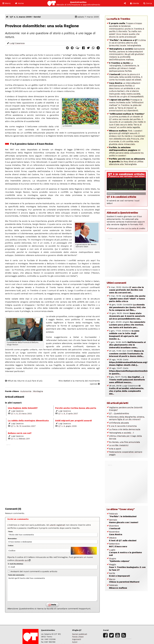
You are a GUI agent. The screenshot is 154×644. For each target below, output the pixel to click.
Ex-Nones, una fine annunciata (124, 442)
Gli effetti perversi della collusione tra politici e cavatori (126, 151)
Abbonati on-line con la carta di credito (127, 228)
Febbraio (123, 515)
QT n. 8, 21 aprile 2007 (68, 413)
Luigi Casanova (17, 43)
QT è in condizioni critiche (121, 197)
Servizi (37, 17)
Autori (75, 642)
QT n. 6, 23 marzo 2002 (21, 413)
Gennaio (124, 521)
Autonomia (26, 391)
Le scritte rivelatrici (119, 445)
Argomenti (77, 639)
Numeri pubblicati (80, 634)
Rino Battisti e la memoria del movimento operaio (79, 382)
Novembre (116, 533)
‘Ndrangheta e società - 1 (121, 433)
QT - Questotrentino (119, 413)
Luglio (125, 552)
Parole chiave (78, 637)
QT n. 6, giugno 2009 (67, 426)
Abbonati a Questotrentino (122, 213)
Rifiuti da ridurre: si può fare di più (24, 381)
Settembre (118, 545)
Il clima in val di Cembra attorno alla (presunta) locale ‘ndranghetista (127, 43)
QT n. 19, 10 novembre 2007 (23, 426)
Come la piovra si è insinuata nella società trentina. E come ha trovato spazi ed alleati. (126, 77)
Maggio (127, 567)
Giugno (119, 560)
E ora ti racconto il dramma (123, 426)
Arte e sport (115, 449)
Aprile (119, 574)
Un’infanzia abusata (119, 423)
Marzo (124, 581)
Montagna (38, 391)
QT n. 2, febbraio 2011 (20, 439)
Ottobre (123, 539)
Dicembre (115, 527)
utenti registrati (57, 525)
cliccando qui (22, 560)
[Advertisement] (52, 474)
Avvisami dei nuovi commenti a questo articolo (33, 571)
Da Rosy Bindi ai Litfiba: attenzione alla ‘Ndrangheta (127, 161)
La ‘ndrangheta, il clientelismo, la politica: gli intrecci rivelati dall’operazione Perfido (124, 67)
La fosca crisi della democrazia (125, 429)
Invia (52, 605)
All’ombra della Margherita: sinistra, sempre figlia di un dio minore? (127, 418)
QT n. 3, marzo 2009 (21, 17)
